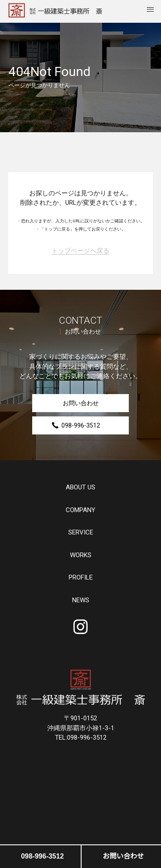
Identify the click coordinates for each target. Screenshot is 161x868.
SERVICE (81, 533)
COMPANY (80, 510)
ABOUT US (80, 487)
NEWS (81, 600)
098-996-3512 (81, 425)
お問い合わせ (81, 403)
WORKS (81, 555)
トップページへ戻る (80, 251)
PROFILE (81, 578)
